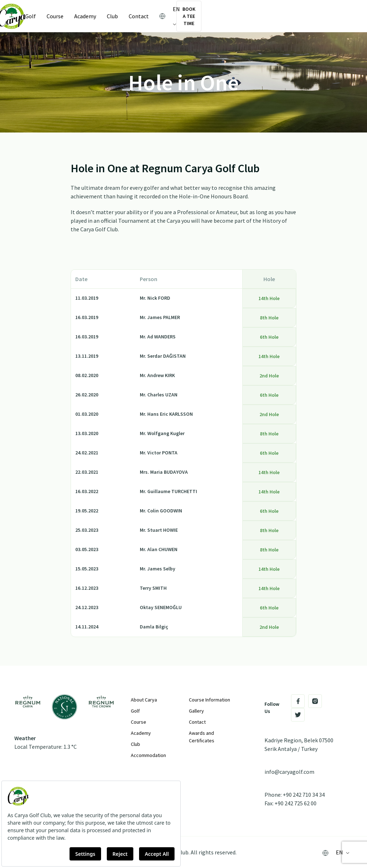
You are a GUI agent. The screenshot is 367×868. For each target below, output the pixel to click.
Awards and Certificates (202, 737)
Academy (94, 16)
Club (121, 16)
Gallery (196, 711)
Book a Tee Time (317, 16)
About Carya (144, 700)
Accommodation (148, 755)
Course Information (209, 700)
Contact (147, 16)
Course (64, 16)
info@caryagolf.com (289, 772)
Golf (39, 16)
